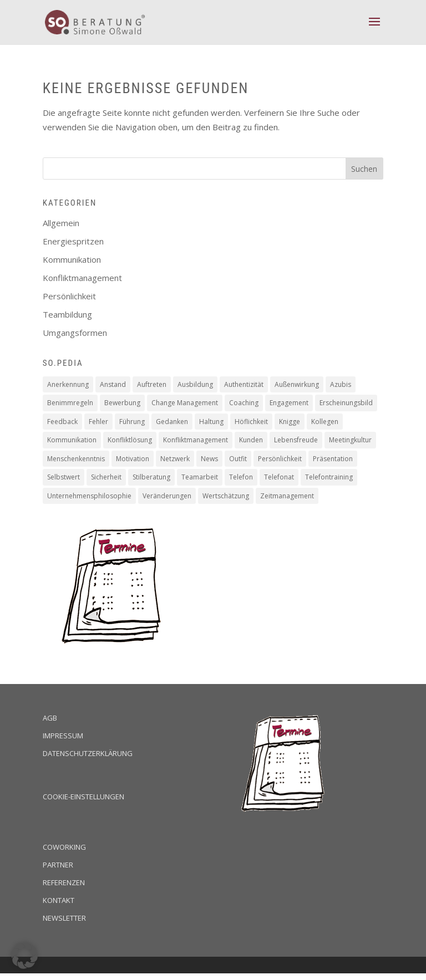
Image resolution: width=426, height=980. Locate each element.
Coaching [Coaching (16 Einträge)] (244, 403)
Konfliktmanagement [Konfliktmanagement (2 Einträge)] (196, 440)
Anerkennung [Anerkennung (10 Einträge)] (68, 384)
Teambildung (67, 314)
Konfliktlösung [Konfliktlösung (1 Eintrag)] (130, 440)
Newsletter (64, 918)
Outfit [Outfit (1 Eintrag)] (238, 459)
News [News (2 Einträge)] (209, 459)
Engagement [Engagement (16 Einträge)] (289, 403)
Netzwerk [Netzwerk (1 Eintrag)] (175, 459)
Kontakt (59, 900)
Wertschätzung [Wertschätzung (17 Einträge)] (226, 496)
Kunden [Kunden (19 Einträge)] (251, 440)
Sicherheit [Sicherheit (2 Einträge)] (106, 477)
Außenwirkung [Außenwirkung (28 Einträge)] (297, 384)
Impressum (63, 736)
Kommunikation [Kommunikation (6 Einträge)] (72, 440)
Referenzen (64, 882)
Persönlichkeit (69, 296)
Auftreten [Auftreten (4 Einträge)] (152, 384)
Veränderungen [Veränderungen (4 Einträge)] (167, 496)
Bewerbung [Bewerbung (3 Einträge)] (122, 403)
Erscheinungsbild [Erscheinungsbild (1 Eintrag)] (346, 403)
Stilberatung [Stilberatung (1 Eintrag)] (151, 477)
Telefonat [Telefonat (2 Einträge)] (279, 477)
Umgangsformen (75, 333)
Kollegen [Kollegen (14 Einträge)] (325, 422)
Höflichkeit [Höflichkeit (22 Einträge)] (251, 422)
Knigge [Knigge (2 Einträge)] (290, 422)
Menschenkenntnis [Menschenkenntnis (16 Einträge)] (76, 459)
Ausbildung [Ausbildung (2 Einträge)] (195, 384)
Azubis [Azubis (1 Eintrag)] (341, 384)
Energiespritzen (73, 241)
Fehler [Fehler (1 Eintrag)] (98, 422)
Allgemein (61, 223)
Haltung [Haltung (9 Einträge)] (211, 422)
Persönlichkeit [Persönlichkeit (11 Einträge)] (280, 459)
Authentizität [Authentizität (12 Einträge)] (244, 384)
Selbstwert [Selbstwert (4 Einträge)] (64, 477)
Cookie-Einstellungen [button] (83, 797)
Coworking (64, 847)
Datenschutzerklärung (88, 753)
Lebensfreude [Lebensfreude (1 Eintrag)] (296, 440)
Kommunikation (72, 259)
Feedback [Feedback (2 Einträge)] (62, 422)
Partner (58, 865)
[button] (24, 956)
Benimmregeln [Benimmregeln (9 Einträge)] (70, 403)
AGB (50, 718)
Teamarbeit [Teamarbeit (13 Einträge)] (200, 477)
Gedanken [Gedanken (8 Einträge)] (172, 422)
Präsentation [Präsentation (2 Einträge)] (333, 459)
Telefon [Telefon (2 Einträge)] (241, 477)
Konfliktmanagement (82, 278)
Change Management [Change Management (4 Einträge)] (185, 403)
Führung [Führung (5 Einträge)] (132, 422)
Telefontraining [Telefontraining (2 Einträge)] (329, 477)
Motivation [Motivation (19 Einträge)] (133, 459)
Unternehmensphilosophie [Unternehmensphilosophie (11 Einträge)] (89, 496)
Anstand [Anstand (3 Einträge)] (113, 384)
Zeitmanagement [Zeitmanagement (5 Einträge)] (287, 496)
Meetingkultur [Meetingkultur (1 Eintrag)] (350, 440)
